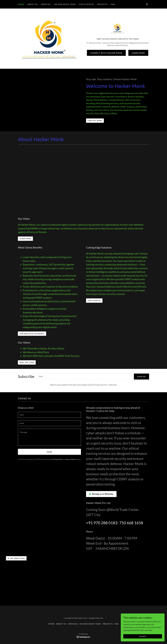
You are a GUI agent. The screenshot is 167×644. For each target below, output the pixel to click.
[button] (147, 4)
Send (49, 452)
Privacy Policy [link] (58, 459)
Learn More (138, 53)
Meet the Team (27, 362)
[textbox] (84, 377)
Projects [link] (102, 4)
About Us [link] (33, 4)
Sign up (141, 376)
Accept (143, 636)
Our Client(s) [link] (86, 4)
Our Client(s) (94, 300)
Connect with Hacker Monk (106, 53)
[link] (118, 29)
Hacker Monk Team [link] (65, 4)
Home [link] (21, 4)
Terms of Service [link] (71, 459)
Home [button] (51, 624)
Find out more (95, 121)
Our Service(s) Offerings (32, 334)
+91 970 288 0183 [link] (102, 523)
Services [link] (46, 4)
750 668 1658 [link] (131, 523)
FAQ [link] (113, 4)
